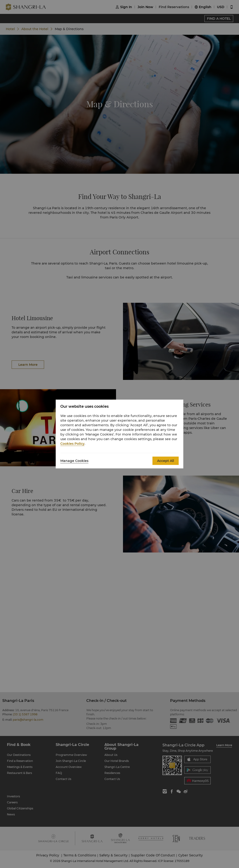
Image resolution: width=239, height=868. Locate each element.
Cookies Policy (72, 444)
